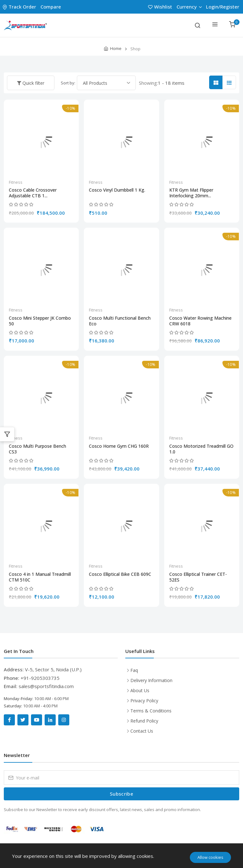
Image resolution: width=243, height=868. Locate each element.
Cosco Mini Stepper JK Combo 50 (40, 321)
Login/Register (223, 7)
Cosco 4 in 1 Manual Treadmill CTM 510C (40, 577)
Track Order (20, 7)
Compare (51, 7)
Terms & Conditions (151, 711)
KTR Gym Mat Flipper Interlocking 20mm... (191, 193)
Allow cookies (210, 857)
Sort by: (68, 83)
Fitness (16, 182)
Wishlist (161, 7)
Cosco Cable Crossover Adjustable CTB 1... (33, 193)
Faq (134, 670)
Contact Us (142, 731)
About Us (140, 690)
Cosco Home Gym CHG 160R (119, 446)
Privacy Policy (144, 701)
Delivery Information (151, 680)
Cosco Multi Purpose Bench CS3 (37, 449)
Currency (189, 7)
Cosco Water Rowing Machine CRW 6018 (200, 321)
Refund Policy (144, 721)
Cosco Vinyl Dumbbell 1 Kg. (117, 190)
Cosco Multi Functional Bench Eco (120, 321)
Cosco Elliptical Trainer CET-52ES (198, 577)
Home (116, 48)
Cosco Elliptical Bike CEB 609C (120, 574)
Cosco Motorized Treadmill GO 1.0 (201, 449)
